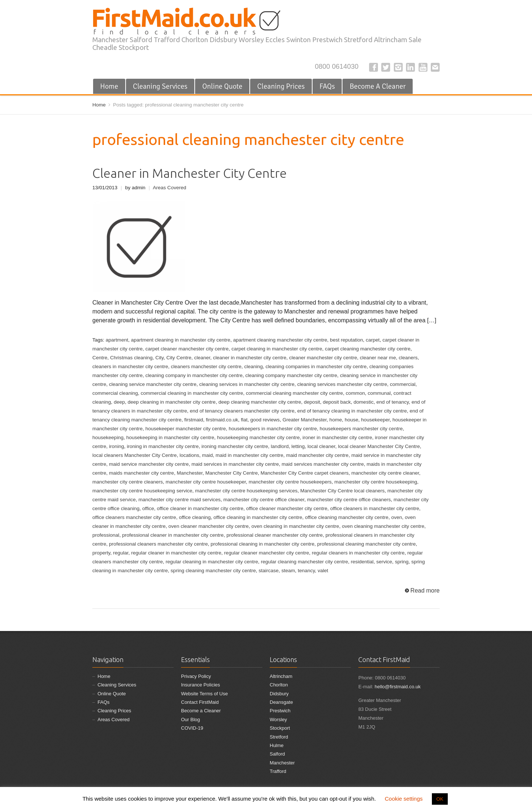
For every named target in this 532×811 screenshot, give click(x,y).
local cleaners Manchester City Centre (134, 455)
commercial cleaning (115, 393)
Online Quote (222, 86)
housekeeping (108, 437)
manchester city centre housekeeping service (142, 491)
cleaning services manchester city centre (342, 384)
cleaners (408, 358)
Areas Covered (170, 188)
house (352, 420)
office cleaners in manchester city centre (375, 508)
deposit (312, 402)
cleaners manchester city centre (206, 367)
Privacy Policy (196, 676)
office (148, 508)
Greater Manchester (305, 420)
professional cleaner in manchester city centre (173, 535)
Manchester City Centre (232, 473)
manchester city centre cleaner (385, 473)
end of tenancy (393, 402)
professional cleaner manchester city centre (275, 535)
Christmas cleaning (131, 358)
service (384, 562)
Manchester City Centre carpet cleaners (304, 473)
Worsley (278, 720)
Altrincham (281, 676)
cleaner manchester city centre (323, 358)
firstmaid (194, 420)
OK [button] (440, 799)
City (160, 358)
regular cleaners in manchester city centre (358, 553)
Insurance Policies (201, 685)
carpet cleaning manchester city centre (368, 349)
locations (189, 455)
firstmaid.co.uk (222, 420)
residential (362, 562)
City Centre (179, 358)
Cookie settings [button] (404, 799)
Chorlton (279, 685)
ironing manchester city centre (235, 446)
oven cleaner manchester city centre (209, 526)
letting (298, 446)
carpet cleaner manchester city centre (187, 349)
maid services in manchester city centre (235, 464)
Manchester (190, 473)
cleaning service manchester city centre (153, 384)
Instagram (398, 67)
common (355, 393)
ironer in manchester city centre (337, 437)
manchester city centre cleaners (128, 482)
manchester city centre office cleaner (264, 500)
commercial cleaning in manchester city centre (192, 393)
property (101, 553)
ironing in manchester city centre (163, 446)
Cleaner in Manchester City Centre (190, 173)
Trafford (278, 771)
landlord (280, 446)
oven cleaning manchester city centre (383, 526)
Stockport (280, 728)
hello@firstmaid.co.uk (398, 687)
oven (397, 517)
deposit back (337, 402)
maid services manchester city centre (323, 464)
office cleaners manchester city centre (134, 517)
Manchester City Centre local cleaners (342, 491)
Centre (100, 358)
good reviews (265, 420)
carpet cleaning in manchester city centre (277, 349)
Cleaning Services (160, 86)
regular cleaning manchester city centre (304, 562)
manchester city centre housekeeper (206, 482)
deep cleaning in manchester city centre (171, 402)
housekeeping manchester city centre (258, 437)
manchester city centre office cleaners (349, 500)
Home (109, 86)
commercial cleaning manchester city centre (294, 393)
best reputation (346, 340)
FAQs (327, 86)
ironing (117, 446)
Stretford (279, 737)
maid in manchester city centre (250, 455)
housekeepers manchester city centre (361, 429)
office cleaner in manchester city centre (200, 508)
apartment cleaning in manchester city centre (180, 340)
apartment (117, 340)
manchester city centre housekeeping (376, 482)
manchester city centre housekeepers (290, 482)
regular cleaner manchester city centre (267, 553)
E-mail (435, 67)
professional (106, 535)
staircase (269, 571)
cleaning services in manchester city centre (247, 384)
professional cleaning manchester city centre (367, 544)
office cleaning (195, 517)
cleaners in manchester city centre (130, 367)
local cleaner (321, 446)
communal (379, 393)
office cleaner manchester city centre (287, 508)
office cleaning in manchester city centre (258, 517)
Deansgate (281, 702)
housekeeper (375, 420)
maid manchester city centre (317, 455)
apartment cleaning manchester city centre (280, 340)
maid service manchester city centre (149, 464)
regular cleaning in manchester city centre (212, 562)
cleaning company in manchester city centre (194, 375)
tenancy (306, 571)
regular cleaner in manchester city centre (176, 553)
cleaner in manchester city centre (250, 358)
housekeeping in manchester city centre (170, 437)
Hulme (277, 745)
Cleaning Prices (281, 86)
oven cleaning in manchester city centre (295, 526)
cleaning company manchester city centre (291, 375)
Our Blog (190, 720)
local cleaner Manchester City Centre (379, 446)
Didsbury (279, 694)
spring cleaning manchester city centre (213, 571)
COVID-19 (192, 728)
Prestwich (280, 711)
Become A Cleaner (378, 86)
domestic (364, 402)
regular (121, 553)
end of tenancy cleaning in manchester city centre (352, 411)
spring (402, 562)
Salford (277, 754)
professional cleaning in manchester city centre (262, 544)
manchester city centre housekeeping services (246, 491)
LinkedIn (410, 67)
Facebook (374, 67)
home (336, 420)
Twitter (386, 67)
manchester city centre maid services (180, 500)
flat (244, 420)
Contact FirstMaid (200, 702)
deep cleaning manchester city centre (260, 402)
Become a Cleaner (201, 711)
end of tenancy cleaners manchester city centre (242, 411)
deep (119, 402)
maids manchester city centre (141, 473)
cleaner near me (378, 358)
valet (323, 571)
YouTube (423, 67)
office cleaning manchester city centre (347, 517)
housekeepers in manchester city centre (273, 429)
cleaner (202, 358)
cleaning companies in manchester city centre (316, 367)
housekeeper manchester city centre (185, 429)
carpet (373, 340)
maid (207, 455)
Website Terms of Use (204, 694)
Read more (425, 591)
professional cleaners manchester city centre (158, 544)
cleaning (253, 367)
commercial (403, 384)
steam (288, 571)
